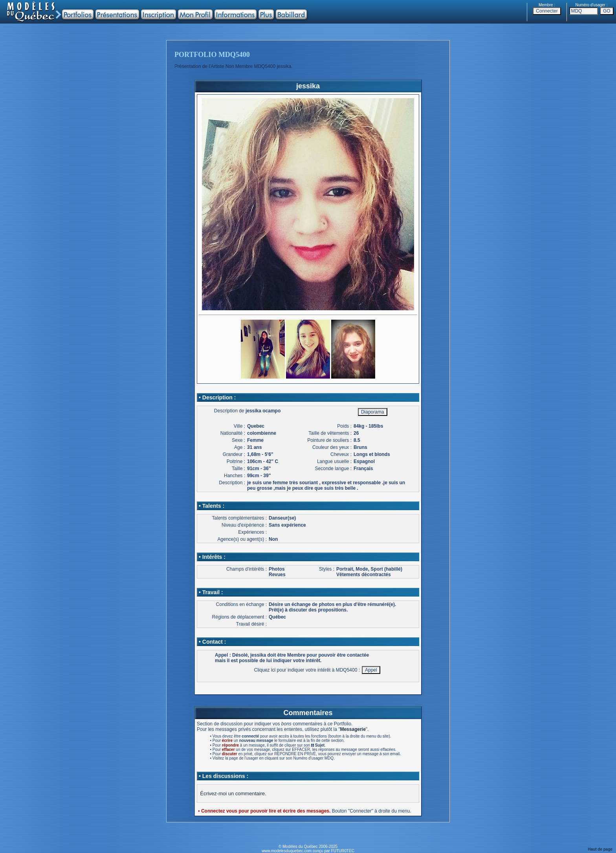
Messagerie (353, 729)
